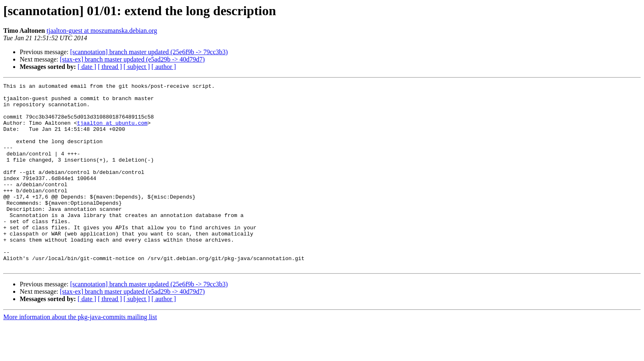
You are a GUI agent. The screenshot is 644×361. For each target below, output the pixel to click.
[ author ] (164, 67)
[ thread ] (110, 67)
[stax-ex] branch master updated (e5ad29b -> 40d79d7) (132, 59)
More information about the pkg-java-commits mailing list (80, 354)
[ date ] (87, 67)
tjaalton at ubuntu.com (112, 131)
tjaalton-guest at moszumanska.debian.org (102, 31)
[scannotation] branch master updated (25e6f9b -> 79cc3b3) (149, 52)
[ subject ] (137, 67)
